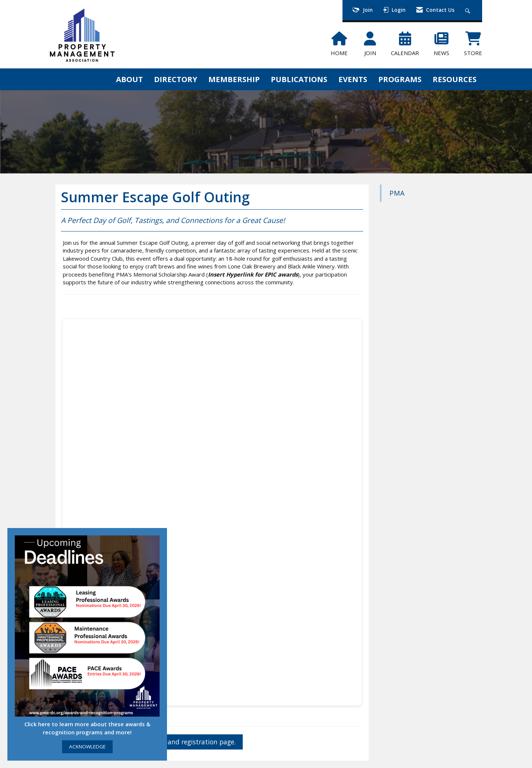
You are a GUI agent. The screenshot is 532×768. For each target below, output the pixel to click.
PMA (397, 193)
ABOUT (129, 79)
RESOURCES (455, 79)
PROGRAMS (400, 79)
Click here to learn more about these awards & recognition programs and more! (87, 728)
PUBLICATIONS (299, 79)
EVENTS (353, 79)
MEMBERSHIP (234, 79)
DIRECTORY (176, 79)
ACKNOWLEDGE (87, 747)
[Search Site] (469, 10)
